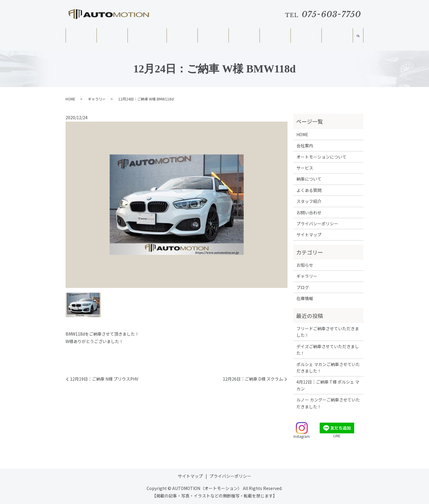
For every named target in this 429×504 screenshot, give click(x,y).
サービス (182, 36)
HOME (81, 36)
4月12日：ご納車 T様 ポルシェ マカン (328, 385)
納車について (244, 36)
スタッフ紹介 (337, 36)
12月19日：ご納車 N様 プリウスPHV (104, 379)
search (358, 38)
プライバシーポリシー (317, 224)
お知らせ (305, 265)
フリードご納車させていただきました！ (328, 332)
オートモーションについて (147, 38)
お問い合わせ (309, 213)
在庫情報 (213, 36)
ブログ (303, 287)
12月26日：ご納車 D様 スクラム (253, 379)
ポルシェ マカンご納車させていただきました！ (328, 367)
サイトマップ (309, 235)
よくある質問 (275, 36)
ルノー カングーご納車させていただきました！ (328, 403)
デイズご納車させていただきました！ (328, 350)
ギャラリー (306, 36)
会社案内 (112, 36)
